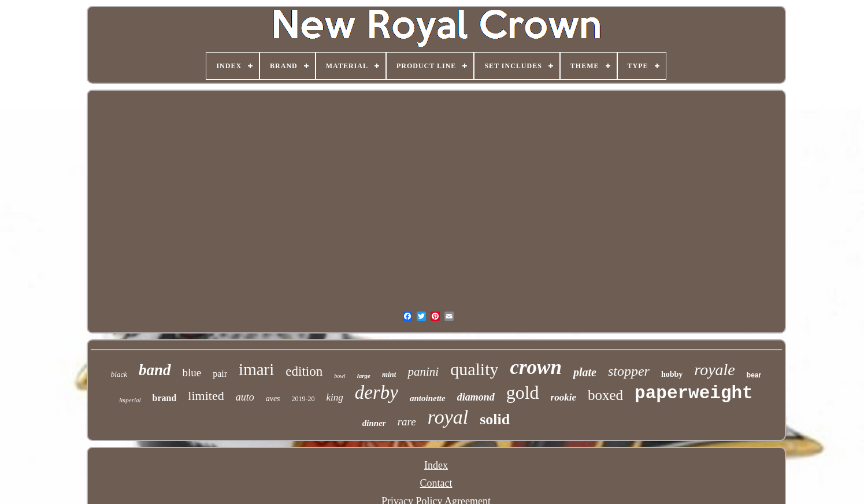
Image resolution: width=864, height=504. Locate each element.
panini (423, 372)
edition (304, 371)
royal (448, 417)
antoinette (428, 398)
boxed (605, 395)
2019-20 (303, 399)
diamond (476, 397)
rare (407, 422)
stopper (629, 371)
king (335, 397)
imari (256, 369)
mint (389, 374)
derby (377, 392)
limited (206, 396)
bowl (340, 376)
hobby (672, 374)
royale (715, 370)
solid (495, 419)
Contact (436, 483)
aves (273, 399)
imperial (130, 400)
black (119, 374)
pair (220, 374)
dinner (374, 423)
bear (754, 375)
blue (192, 373)
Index (436, 465)
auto (245, 397)
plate (585, 372)
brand (165, 398)
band (155, 370)
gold (523, 392)
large (364, 376)
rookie (563, 397)
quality (474, 369)
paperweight (694, 393)
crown (535, 367)
